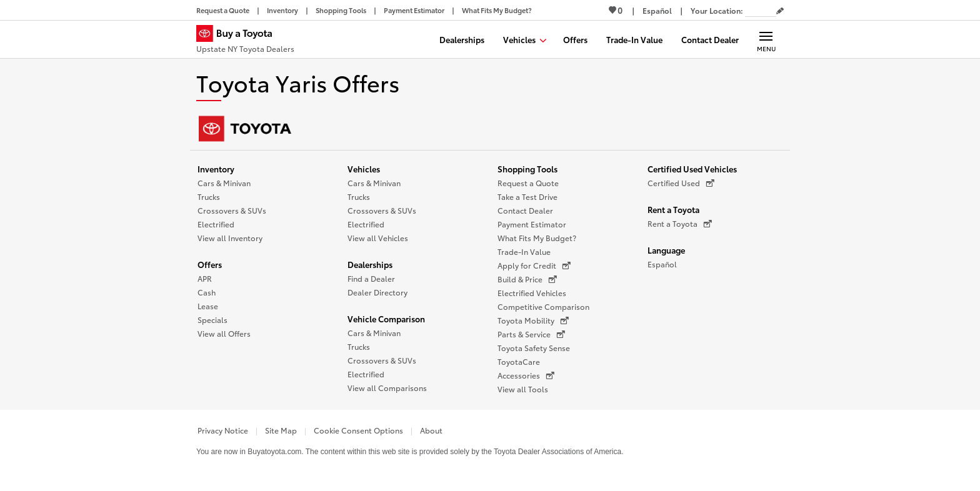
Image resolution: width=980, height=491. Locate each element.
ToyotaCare (519, 361)
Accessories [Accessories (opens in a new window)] (526, 375)
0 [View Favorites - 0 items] (616, 10)
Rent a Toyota (673, 209)
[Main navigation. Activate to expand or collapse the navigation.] (766, 39)
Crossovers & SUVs (232, 210)
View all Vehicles (378, 238)
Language (666, 250)
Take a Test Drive (527, 196)
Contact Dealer (525, 210)
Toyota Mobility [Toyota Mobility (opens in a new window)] (533, 320)
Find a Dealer (371, 278)
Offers (210, 264)
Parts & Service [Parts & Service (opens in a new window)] (531, 334)
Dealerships (370, 264)
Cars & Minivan (224, 183)
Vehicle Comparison (386, 319)
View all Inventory (230, 238)
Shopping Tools (527, 169)
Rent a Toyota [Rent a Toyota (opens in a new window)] (680, 224)
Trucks (209, 196)
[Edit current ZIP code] (780, 11)
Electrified (216, 224)
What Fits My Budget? (537, 238)
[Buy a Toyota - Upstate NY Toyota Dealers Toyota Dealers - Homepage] (245, 41)
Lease (208, 306)
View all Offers (224, 333)
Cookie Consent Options (358, 430)
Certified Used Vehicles (692, 169)
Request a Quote (528, 183)
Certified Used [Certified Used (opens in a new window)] (681, 183)
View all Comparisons (387, 388)
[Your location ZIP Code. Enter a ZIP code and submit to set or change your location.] (761, 10)
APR (205, 278)
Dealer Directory (377, 292)
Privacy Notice (223, 430)
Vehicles (364, 169)
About (431, 430)
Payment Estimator (532, 224)
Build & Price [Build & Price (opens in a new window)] (527, 279)
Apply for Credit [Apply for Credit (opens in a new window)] (534, 265)
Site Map (281, 430)
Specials (212, 320)
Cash (207, 292)
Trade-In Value (524, 251)
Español (662, 264)
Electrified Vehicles (532, 293)
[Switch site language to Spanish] (657, 10)
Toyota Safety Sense (534, 348)
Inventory (216, 169)
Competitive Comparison (543, 306)
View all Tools (523, 389)
